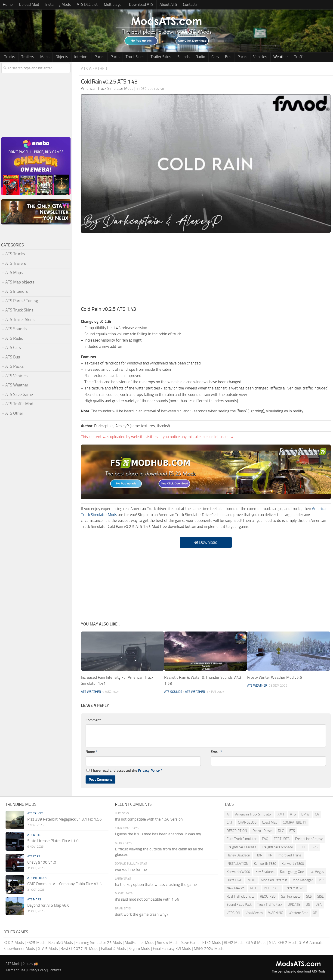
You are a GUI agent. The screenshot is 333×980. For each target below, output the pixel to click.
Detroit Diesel (262, 831)
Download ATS (134, 5)
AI (228, 814)
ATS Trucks (15, 254)
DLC (281, 831)
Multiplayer (108, 5)
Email (216, 752)
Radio (187, 57)
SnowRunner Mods (19, 949)
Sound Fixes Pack (239, 905)
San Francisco (291, 896)
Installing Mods (55, 5)
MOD (251, 880)
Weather (260, 57)
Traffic (278, 57)
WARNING (276, 913)
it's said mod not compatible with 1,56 (147, 899)
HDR (259, 856)
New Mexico (236, 888)
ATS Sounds (173, 692)
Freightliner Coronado (277, 847)
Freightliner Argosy (309, 839)
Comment (93, 720)
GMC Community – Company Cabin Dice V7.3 (65, 884)
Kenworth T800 (293, 864)
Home (7, 5)
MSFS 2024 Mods (209, 949)
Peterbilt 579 (295, 888)
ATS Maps (14, 273)
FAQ (265, 839)
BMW (305, 814)
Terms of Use (15, 970)
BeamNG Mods (61, 943)
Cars (200, 57)
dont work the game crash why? (142, 915)
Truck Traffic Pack (270, 905)
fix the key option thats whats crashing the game (156, 884)
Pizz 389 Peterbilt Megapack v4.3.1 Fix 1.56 (65, 819)
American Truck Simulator (254, 814)
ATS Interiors (17, 292)
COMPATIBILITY (294, 823)
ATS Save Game (19, 395)
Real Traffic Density (240, 896)
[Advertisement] (206, 271)
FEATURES (282, 839)
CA (317, 814)
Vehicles (241, 57)
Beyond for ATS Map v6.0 (48, 905)
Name (91, 752)
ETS (292, 831)
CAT (230, 823)
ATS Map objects (20, 282)
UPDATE (294, 905)
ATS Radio (14, 339)
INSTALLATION (237, 864)
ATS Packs (14, 367)
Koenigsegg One (292, 872)
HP (270, 856)
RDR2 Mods (234, 943)
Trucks (9, 57)
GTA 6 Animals (311, 943)
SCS (309, 896)
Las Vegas (317, 872)
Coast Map (270, 823)
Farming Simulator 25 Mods (99, 943)
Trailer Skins (150, 57)
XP (315, 913)
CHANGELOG (247, 823)
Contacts (180, 5)
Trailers (26, 57)
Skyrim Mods (139, 949)
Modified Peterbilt (274, 880)
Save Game (190, 943)
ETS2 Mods (212, 943)
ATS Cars (13, 348)
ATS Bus (13, 357)
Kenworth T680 (265, 864)
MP (321, 880)
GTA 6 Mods (256, 943)
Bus (212, 57)
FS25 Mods (36, 943)
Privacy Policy (149, 770)
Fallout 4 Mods (113, 949)
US (308, 905)
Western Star (298, 913)
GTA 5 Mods (48, 949)
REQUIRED (268, 896)
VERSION (233, 913)
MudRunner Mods (139, 943)
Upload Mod (27, 5)
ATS (293, 814)
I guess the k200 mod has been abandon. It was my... (159, 834)
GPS (314, 847)
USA (319, 905)
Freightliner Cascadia (241, 847)
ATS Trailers (16, 264)
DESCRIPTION (237, 831)
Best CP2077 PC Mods (79, 949)
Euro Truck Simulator (242, 839)
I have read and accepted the (124, 770)
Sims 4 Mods (168, 943)
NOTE (254, 888)
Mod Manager (303, 880)
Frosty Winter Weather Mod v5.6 (275, 678)
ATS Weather (95, 69)
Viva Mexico (254, 913)
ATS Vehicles (16, 376)
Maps (42, 57)
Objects (57, 57)
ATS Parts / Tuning (22, 301)
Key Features (265, 872)
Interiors (76, 57)
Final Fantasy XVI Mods (172, 949)
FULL (302, 847)
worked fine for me (131, 870)
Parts (106, 57)
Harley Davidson (238, 856)
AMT (281, 814)
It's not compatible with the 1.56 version (149, 819)
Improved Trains (290, 856)
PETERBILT (272, 888)
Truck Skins (125, 57)
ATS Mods (13, 964)
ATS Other (14, 414)
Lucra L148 (234, 880)
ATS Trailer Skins (20, 320)
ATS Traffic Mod (19, 404)
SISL (320, 896)
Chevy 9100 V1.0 (42, 862)
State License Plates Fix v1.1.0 (53, 841)
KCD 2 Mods (14, 943)
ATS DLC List (83, 5)
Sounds (171, 57)
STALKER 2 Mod (282, 943)
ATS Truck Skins (19, 310)
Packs (92, 57)
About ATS (160, 5)
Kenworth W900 (238, 872)
